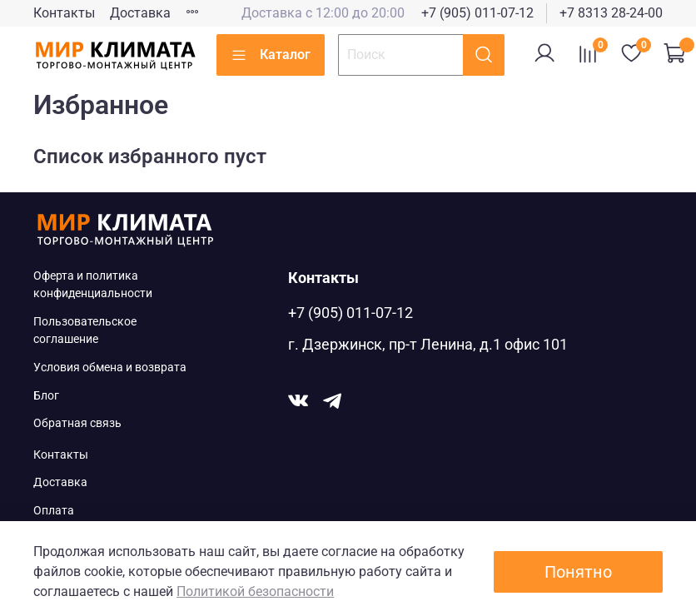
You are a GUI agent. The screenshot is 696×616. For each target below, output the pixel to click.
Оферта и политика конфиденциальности (93, 285)
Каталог (271, 55)
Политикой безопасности (255, 591)
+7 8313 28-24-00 (611, 13)
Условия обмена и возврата (110, 368)
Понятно (578, 572)
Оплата (54, 511)
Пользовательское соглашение (85, 331)
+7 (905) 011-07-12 (477, 13)
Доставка (140, 13)
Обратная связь (77, 423)
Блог (46, 396)
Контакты (64, 13)
